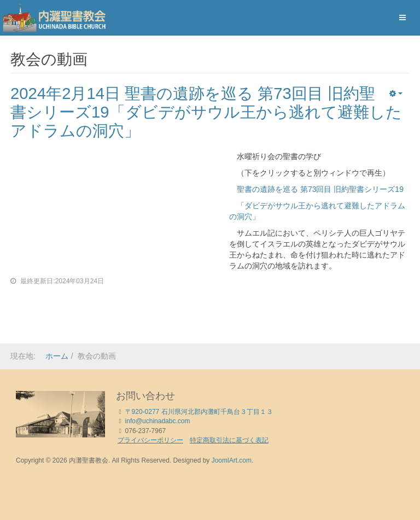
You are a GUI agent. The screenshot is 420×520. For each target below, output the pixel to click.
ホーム (57, 356)
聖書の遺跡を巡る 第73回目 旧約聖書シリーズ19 (316, 189)
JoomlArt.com (232, 460)
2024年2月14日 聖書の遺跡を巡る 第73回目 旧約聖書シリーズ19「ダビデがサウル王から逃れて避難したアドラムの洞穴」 (202, 112)
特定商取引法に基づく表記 (229, 440)
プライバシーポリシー (150, 440)
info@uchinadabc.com (158, 421)
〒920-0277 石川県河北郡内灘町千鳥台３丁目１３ (199, 412)
